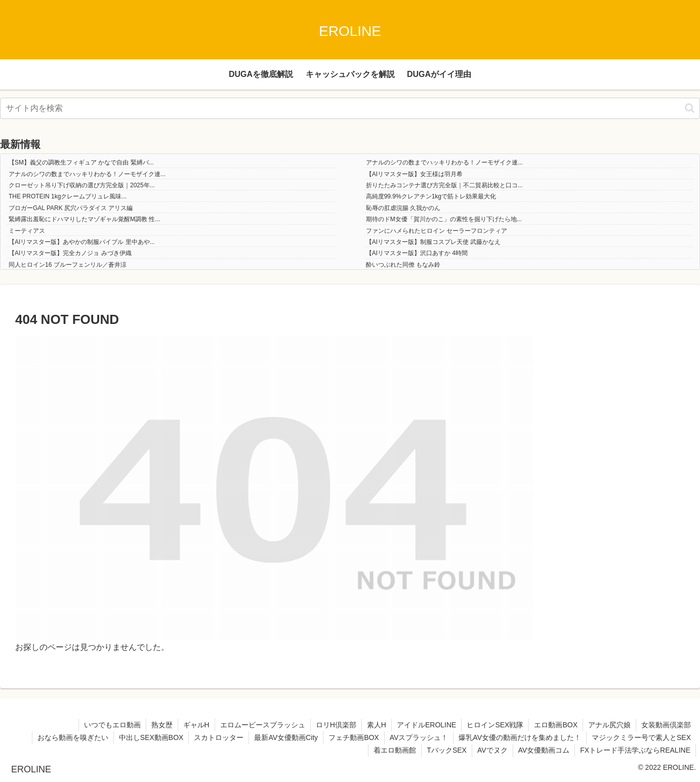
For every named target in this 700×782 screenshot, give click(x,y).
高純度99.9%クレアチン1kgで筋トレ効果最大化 (431, 196)
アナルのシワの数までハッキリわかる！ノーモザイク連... (444, 162)
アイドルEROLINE (426, 725)
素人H (377, 725)
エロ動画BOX (556, 725)
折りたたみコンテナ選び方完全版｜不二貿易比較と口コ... (444, 185)
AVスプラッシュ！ (419, 737)
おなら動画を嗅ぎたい (73, 737)
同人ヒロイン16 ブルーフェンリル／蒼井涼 (68, 265)
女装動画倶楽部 (666, 725)
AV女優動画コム (544, 750)
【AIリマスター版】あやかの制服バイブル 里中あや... (82, 242)
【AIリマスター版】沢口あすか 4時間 (417, 253)
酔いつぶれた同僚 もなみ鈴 (403, 265)
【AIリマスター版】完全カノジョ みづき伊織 (70, 253)
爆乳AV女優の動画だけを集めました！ (520, 737)
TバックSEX (447, 750)
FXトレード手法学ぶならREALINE (635, 750)
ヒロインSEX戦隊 (495, 725)
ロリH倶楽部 (336, 725)
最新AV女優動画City (286, 737)
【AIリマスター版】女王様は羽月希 (414, 174)
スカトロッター (219, 737)
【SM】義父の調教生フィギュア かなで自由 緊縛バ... (81, 162)
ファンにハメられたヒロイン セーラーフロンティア (437, 231)
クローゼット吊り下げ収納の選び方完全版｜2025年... (82, 185)
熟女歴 (162, 725)
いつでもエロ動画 (112, 725)
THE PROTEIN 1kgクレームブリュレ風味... (68, 196)
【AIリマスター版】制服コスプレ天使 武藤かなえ (434, 242)
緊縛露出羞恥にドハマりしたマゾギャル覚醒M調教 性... (84, 219)
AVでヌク (492, 750)
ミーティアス (27, 231)
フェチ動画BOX (354, 737)
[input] (350, 108)
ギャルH (196, 725)
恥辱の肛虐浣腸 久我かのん (403, 208)
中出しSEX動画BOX (151, 737)
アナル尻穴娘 (609, 725)
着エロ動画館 (395, 750)
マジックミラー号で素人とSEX (641, 737)
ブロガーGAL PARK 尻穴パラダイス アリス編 (71, 208)
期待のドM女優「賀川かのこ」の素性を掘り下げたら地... (444, 219)
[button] (690, 108)
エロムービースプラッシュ (263, 725)
